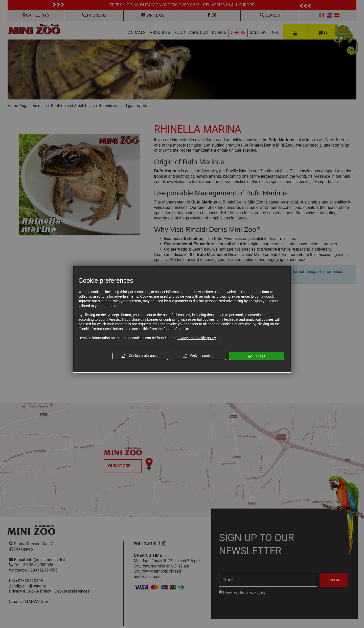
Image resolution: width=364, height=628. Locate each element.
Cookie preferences (140, 356)
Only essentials (199, 356)
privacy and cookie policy (196, 338)
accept (257, 356)
